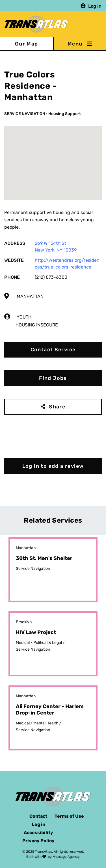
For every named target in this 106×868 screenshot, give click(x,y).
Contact (38, 816)
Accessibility (38, 833)
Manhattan (30, 296)
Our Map (27, 44)
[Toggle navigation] (80, 44)
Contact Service (53, 350)
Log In (95, 6)
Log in (38, 824)
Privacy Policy (38, 841)
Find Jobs (53, 378)
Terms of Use (69, 816)
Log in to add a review (53, 466)
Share (57, 407)
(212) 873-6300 (51, 277)
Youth (24, 317)
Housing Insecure (37, 325)
